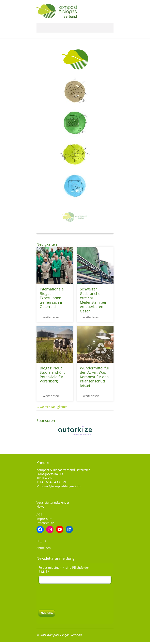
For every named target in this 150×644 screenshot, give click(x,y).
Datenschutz (45, 523)
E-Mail (44, 572)
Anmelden (44, 548)
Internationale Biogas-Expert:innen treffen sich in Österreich (52, 298)
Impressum (44, 519)
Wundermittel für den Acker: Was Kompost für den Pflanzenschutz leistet (95, 377)
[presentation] (69, 597)
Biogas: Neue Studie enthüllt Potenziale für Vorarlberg (52, 375)
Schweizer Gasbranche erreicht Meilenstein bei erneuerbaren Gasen (93, 300)
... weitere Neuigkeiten (52, 407)
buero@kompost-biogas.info (61, 486)
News (40, 506)
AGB (40, 515)
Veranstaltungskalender (53, 502)
